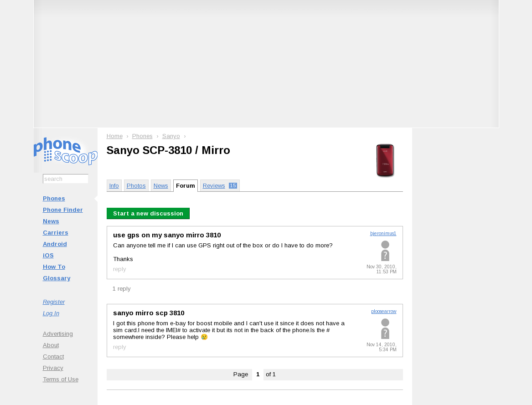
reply (120, 269)
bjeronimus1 (383, 233)
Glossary (57, 278)
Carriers (56, 233)
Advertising (58, 334)
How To (54, 267)
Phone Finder (63, 210)
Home (115, 136)
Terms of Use (61, 379)
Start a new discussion (148, 213)
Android (55, 244)
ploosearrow (384, 311)
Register (54, 302)
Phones (54, 198)
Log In (51, 313)
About (51, 345)
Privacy (53, 368)
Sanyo (171, 136)
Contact (53, 356)
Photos (136, 186)
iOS (48, 255)
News (51, 221)
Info (114, 186)
